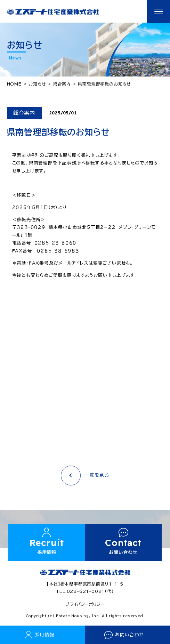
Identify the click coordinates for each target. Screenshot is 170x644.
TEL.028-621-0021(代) (85, 591)
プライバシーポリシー (85, 604)
